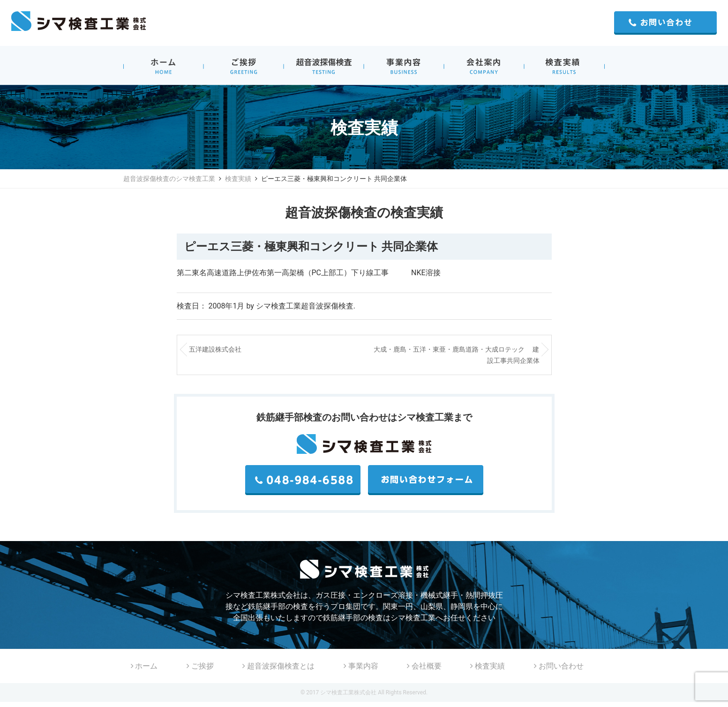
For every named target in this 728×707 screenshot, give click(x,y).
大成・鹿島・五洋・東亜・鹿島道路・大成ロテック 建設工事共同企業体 (456, 355)
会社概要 (424, 666)
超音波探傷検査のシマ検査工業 (169, 179)
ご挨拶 (200, 666)
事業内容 (361, 666)
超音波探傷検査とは (278, 666)
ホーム (144, 666)
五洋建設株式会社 (215, 349)
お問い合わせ (559, 666)
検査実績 (238, 179)
